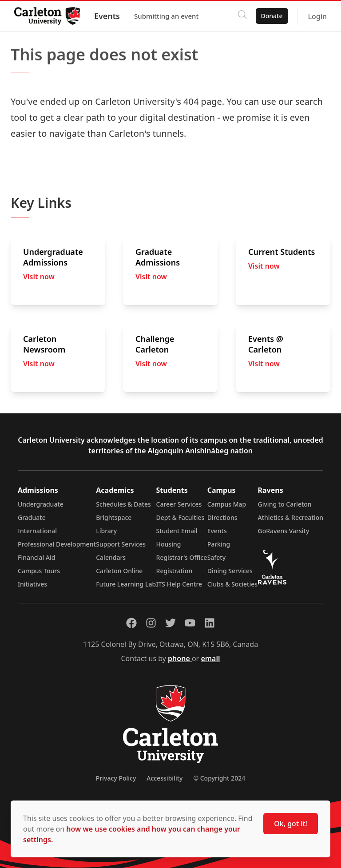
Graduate (32, 517)
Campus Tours (39, 571)
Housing (169, 544)
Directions (222, 517)
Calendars (111, 557)
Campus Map (227, 504)
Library (106, 531)
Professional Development (57, 544)
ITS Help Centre (179, 584)
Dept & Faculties (180, 517)
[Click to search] (242, 16)
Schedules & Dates (123, 504)
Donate (272, 16)
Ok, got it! (291, 824)
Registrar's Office (182, 557)
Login (317, 16)
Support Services (121, 544)
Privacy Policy (116, 778)
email (210, 658)
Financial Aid (36, 557)
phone (180, 658)
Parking (219, 544)
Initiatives (32, 584)
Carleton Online (119, 571)
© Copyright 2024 (219, 778)
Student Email (177, 531)
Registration (174, 571)
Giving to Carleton (285, 504)
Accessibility (165, 778)
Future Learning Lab (126, 584)
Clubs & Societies (232, 584)
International (37, 531)
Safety (217, 557)
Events (107, 16)
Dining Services (230, 571)
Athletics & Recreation (291, 517)
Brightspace (114, 517)
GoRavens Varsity (284, 531)
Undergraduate (41, 504)
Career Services (179, 504)
